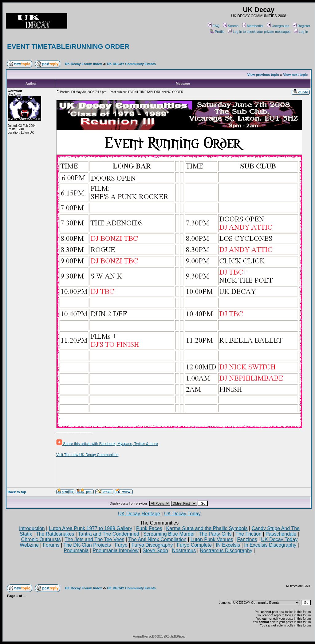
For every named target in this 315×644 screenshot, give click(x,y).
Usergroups (278, 26)
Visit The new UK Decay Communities (87, 455)
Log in (301, 32)
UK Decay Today (182, 514)
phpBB (150, 636)
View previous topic (263, 75)
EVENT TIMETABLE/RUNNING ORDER (68, 47)
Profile (217, 32)
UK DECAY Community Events (131, 64)
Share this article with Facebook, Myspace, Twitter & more (107, 444)
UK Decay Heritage (139, 514)
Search (231, 26)
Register (301, 26)
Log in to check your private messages (259, 32)
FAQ (214, 26)
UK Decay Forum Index (83, 64)
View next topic (295, 75)
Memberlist (253, 26)
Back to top (17, 492)
